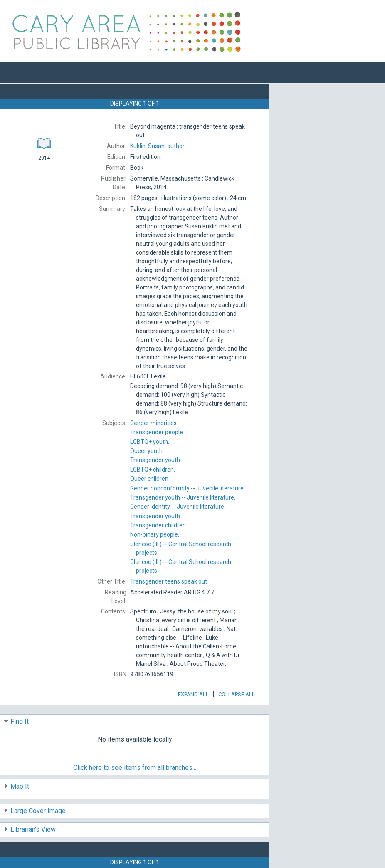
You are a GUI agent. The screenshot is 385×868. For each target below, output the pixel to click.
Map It (20, 786)
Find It (20, 721)
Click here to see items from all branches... (135, 768)
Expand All (193, 694)
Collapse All (237, 694)
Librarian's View (33, 830)
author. (158, 146)
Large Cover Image (38, 811)
